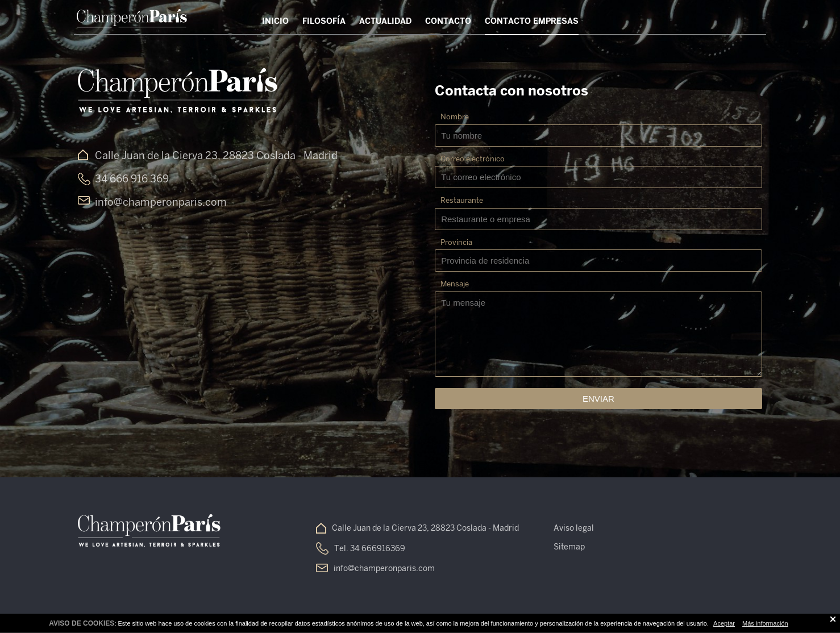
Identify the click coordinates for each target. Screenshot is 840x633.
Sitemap (569, 547)
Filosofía (324, 21)
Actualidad (385, 21)
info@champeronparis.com (384, 568)
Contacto (448, 21)
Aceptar (724, 623)
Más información (765, 623)
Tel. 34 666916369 (370, 548)
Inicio (275, 21)
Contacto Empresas (532, 21)
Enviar (598, 399)
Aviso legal (574, 528)
